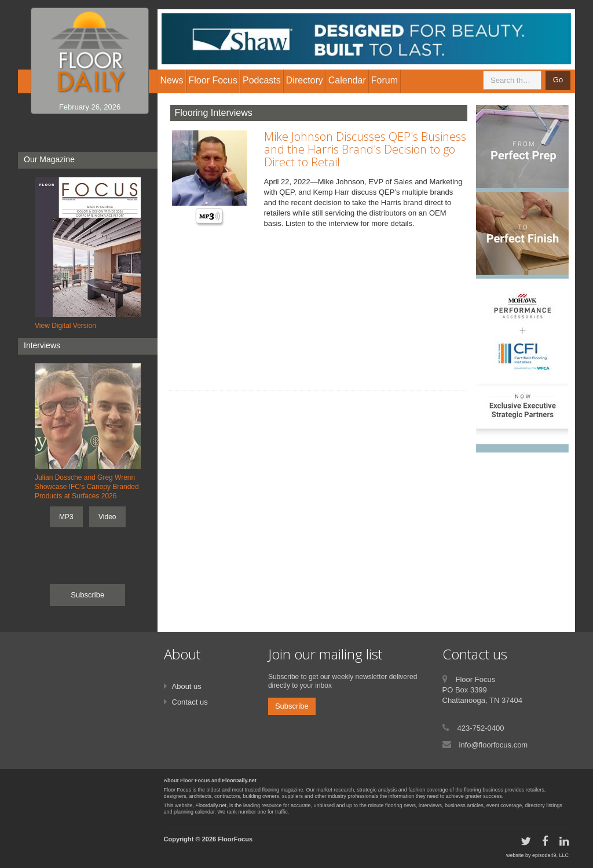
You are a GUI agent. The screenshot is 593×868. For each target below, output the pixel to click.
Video (107, 517)
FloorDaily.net (239, 781)
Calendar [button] (347, 80)
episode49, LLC (550, 855)
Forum (385, 80)
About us (187, 686)
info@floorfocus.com (494, 745)
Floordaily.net (211, 805)
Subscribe (87, 595)
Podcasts (262, 80)
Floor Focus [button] (213, 80)
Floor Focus (178, 790)
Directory (305, 80)
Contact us (190, 702)
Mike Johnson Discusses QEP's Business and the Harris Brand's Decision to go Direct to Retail (365, 149)
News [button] (172, 80)
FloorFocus (235, 839)
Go (558, 80)
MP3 (66, 517)
